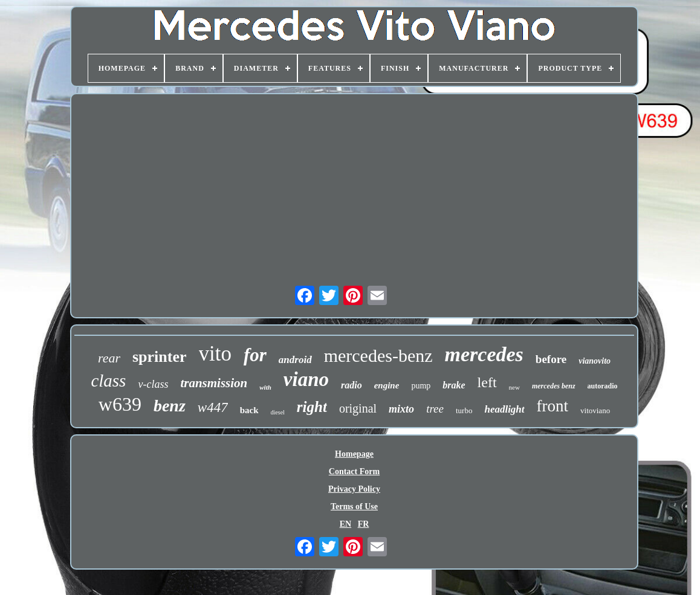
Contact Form (354, 471)
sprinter (160, 357)
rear (109, 358)
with (265, 387)
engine (387, 385)
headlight (504, 409)
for (255, 355)
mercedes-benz (378, 355)
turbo (464, 410)
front (553, 406)
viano (306, 379)
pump (421, 386)
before (551, 359)
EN (345, 524)
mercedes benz (554, 386)
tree (435, 409)
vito (215, 354)
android (295, 360)
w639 (120, 404)
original (358, 408)
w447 (213, 407)
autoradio (603, 386)
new (514, 387)
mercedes (484, 354)
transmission (214, 383)
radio (352, 385)
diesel (278, 412)
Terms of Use (354, 507)
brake (454, 385)
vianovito (595, 361)
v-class (153, 384)
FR (364, 524)
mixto (401, 409)
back (249, 410)
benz (170, 406)
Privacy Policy (354, 489)
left (487, 382)
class (108, 381)
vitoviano (595, 410)
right (312, 407)
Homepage (354, 454)
